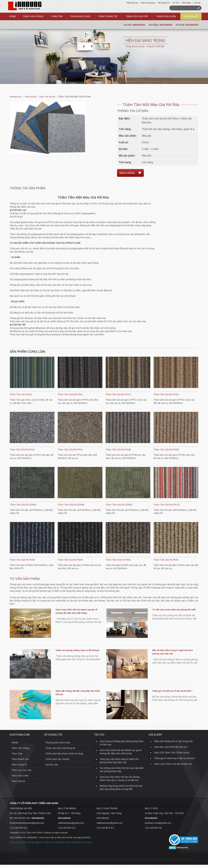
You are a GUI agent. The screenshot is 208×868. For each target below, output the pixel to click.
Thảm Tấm (57, 16)
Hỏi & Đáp (186, 3)
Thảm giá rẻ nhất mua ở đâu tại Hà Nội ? (172, 691)
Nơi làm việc (52, 765)
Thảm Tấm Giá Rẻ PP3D (166, 450)
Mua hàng (127, 173)
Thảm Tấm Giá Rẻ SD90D (119, 505)
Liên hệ (197, 3)
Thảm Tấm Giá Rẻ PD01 (166, 560)
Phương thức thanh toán (58, 743)
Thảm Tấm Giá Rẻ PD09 (22, 560)
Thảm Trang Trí (108, 16)
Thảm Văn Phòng (33, 16)
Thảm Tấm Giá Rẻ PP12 (22, 450)
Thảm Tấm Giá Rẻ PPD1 (166, 394)
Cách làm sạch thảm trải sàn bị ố (171, 747)
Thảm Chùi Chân (166, 16)
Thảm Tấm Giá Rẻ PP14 (70, 450)
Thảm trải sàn (132, 3)
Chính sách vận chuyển (57, 759)
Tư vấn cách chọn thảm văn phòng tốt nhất (174, 610)
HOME (13, 16)
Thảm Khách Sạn (80, 16)
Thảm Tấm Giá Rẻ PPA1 (70, 394)
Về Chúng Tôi (164, 3)
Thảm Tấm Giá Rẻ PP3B (118, 450)
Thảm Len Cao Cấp (137, 16)
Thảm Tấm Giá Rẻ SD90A (23, 505)
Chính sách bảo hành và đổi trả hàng (64, 754)
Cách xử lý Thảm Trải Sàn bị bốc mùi (173, 764)
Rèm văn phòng (148, 3)
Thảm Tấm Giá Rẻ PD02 (118, 560)
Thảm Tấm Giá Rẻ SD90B (71, 505)
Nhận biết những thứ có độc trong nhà (173, 741)
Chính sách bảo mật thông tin (60, 748)
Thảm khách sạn (68, 842)
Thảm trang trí (54, 842)
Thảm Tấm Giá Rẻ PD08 (70, 560)
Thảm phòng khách (84, 842)
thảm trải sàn (130, 321)
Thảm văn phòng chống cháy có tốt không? (78, 650)
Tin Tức (176, 3)
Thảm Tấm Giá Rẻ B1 (21, 394)
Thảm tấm (42, 842)
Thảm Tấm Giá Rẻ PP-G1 (167, 505)
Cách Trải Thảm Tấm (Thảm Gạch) (172, 753)
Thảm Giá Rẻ (191, 16)
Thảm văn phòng (30, 842)
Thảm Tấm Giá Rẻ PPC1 (118, 394)
